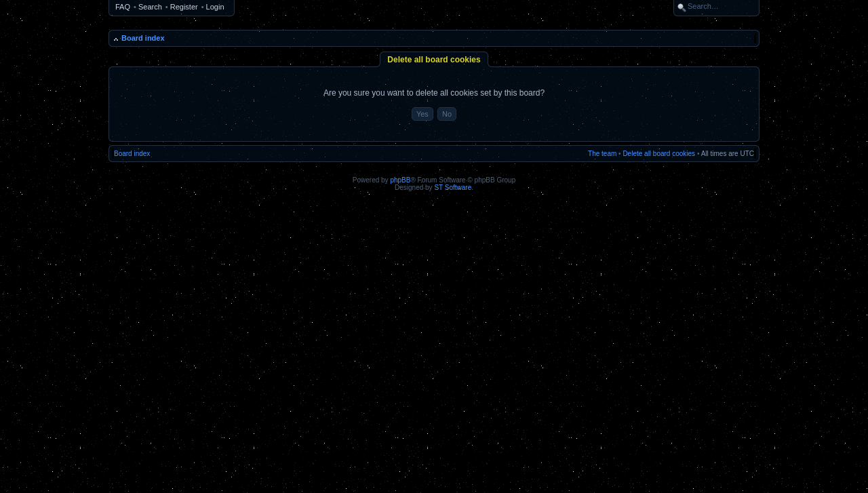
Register (184, 7)
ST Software (453, 188)
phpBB (400, 180)
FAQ (123, 7)
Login (215, 7)
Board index (143, 38)
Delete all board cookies (659, 154)
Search (150, 7)
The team (602, 154)
